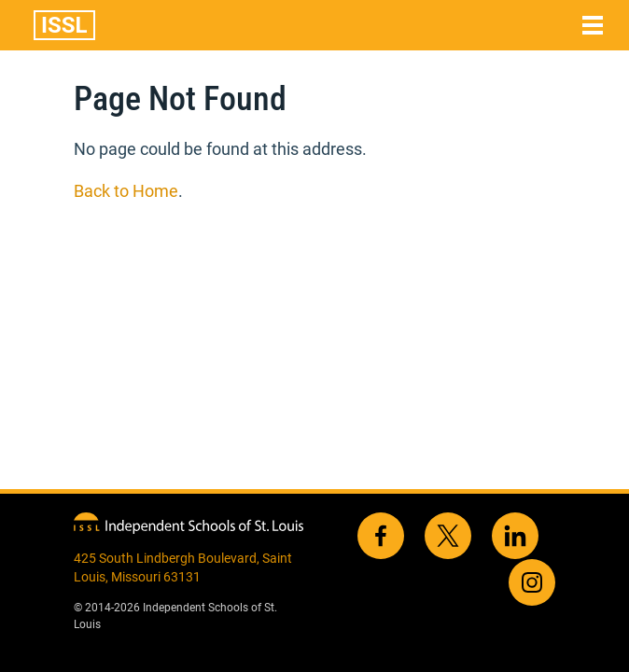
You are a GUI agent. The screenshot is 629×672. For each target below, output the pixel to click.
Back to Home (126, 191)
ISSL (64, 25)
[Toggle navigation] (593, 25)
